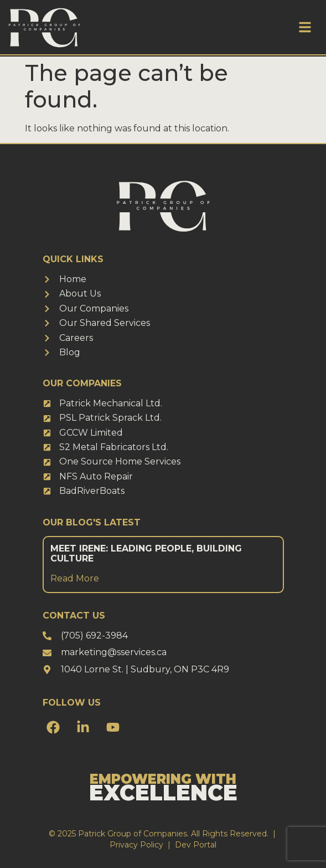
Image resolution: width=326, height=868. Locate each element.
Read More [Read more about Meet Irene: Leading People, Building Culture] (75, 578)
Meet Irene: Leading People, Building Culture (146, 553)
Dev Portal (196, 845)
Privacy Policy (136, 845)
